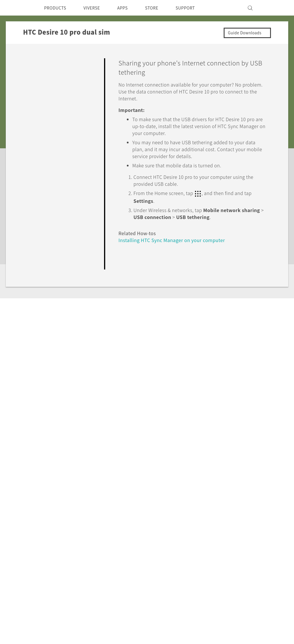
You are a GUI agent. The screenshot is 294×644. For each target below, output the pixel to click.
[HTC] (20, 8)
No (256, 275)
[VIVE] (273, 8)
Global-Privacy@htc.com (252, 629)
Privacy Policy (191, 553)
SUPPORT (197, 8)
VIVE (51, 567)
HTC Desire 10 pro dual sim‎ (85, 482)
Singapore (33, 551)
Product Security (195, 561)
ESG (181, 537)
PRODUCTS (57, 8)
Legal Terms (268, 615)
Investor (185, 545)
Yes (233, 275)
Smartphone (59, 545)
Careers (185, 568)
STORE (161, 8)
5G (48, 537)
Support (37, 482)
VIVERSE (97, 8)
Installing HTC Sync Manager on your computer (177, 239)
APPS (130, 8)
